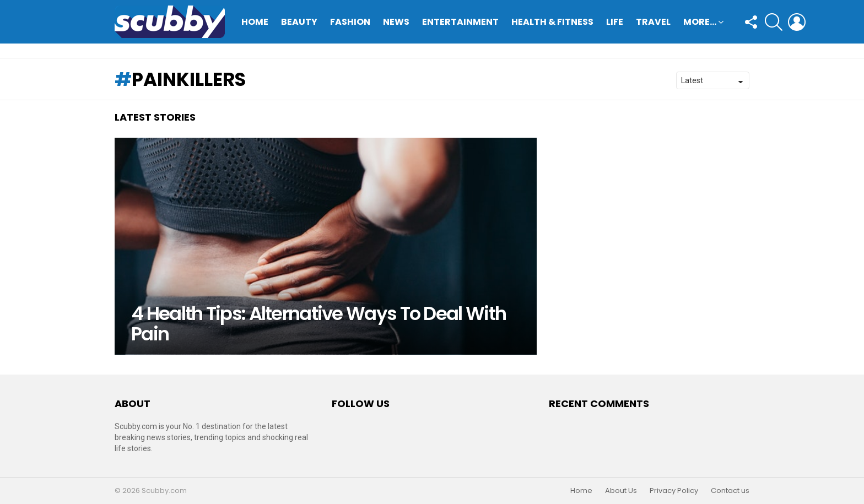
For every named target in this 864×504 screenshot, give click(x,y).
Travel (653, 22)
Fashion (350, 22)
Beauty (299, 22)
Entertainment (460, 22)
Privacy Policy (674, 491)
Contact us (730, 491)
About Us (621, 491)
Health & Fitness (552, 22)
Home (255, 22)
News (396, 22)
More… (700, 23)
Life (615, 22)
